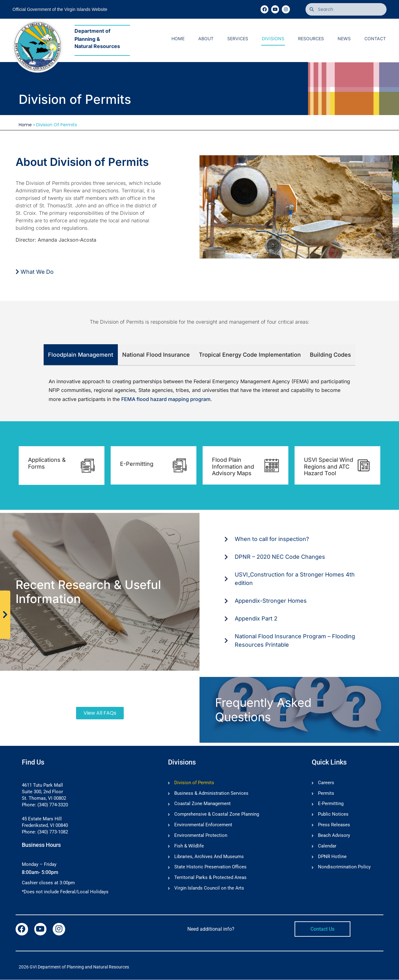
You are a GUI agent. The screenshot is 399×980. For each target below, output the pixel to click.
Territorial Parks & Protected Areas (210, 878)
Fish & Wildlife (189, 847)
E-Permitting (137, 464)
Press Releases (334, 825)
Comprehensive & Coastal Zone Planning (217, 815)
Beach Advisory (334, 836)
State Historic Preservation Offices (210, 868)
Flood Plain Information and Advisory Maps (233, 466)
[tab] (81, 355)
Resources (311, 39)
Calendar (327, 847)
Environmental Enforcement (203, 825)
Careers (326, 783)
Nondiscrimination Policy (344, 868)
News (344, 39)
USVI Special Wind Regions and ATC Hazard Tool (329, 466)
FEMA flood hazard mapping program (166, 399)
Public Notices (333, 815)
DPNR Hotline (332, 857)
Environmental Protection (201, 836)
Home (178, 39)
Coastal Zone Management (202, 804)
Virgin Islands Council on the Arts (209, 889)
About (206, 39)
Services (238, 39)
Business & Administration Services (211, 794)
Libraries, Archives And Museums (209, 857)
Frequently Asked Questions (263, 710)
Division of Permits (194, 783)
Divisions (273, 39)
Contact (375, 39)
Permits (326, 794)
